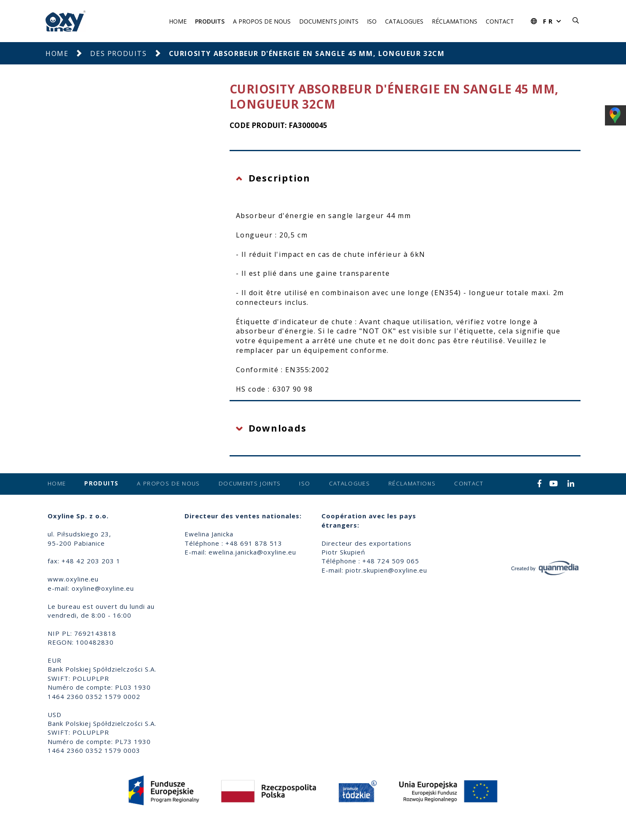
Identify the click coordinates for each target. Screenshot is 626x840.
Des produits (118, 53)
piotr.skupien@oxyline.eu (386, 570)
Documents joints (329, 21)
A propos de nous (262, 21)
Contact (500, 21)
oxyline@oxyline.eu (103, 588)
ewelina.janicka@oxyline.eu (252, 552)
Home (178, 21)
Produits (210, 21)
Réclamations (455, 21)
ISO (372, 21)
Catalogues (404, 21)
